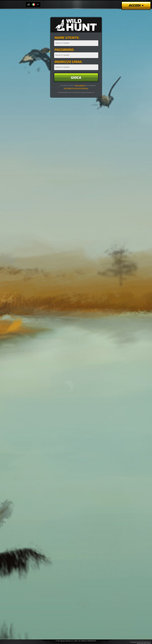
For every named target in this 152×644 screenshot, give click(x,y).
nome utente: (67, 37)
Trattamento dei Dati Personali (76, 88)
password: (64, 49)
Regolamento (80, 85)
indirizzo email (68, 61)
